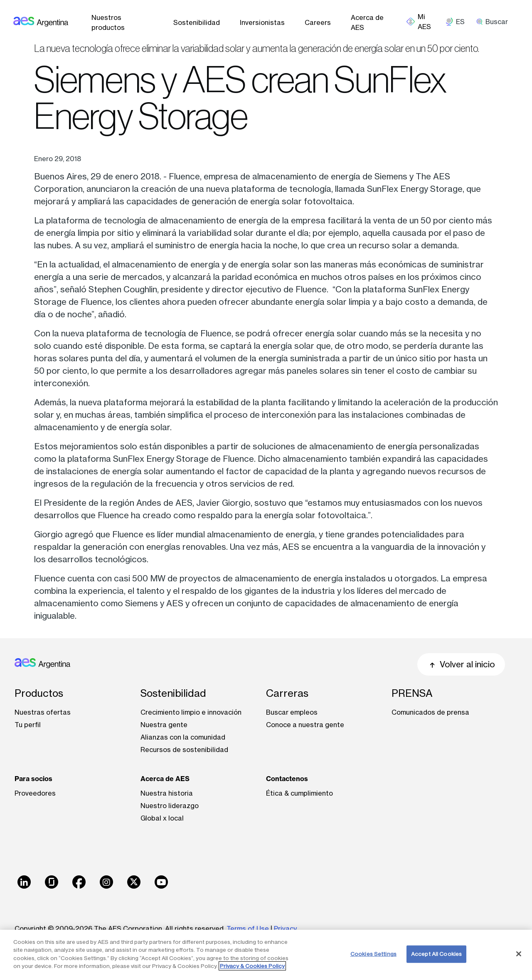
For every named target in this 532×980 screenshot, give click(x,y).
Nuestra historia (167, 793)
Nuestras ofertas (43, 712)
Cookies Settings (373, 954)
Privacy (285, 929)
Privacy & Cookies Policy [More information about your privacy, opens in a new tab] (252, 966)
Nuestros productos (108, 22)
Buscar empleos (292, 712)
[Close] (519, 954)
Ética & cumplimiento (299, 793)
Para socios (33, 779)
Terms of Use (248, 929)
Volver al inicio (461, 664)
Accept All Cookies (436, 954)
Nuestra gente (164, 725)
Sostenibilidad (197, 22)
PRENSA (412, 693)
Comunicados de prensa (430, 712)
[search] (495, 22)
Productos (39, 693)
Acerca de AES (367, 22)
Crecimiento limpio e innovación (191, 712)
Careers (318, 22)
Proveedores (35, 793)
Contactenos (287, 779)
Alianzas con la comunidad (183, 737)
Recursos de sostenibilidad (184, 750)
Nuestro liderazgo (170, 806)
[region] (266, 955)
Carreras (287, 693)
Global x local (162, 818)
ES (460, 22)
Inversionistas (262, 22)
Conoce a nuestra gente (305, 725)
